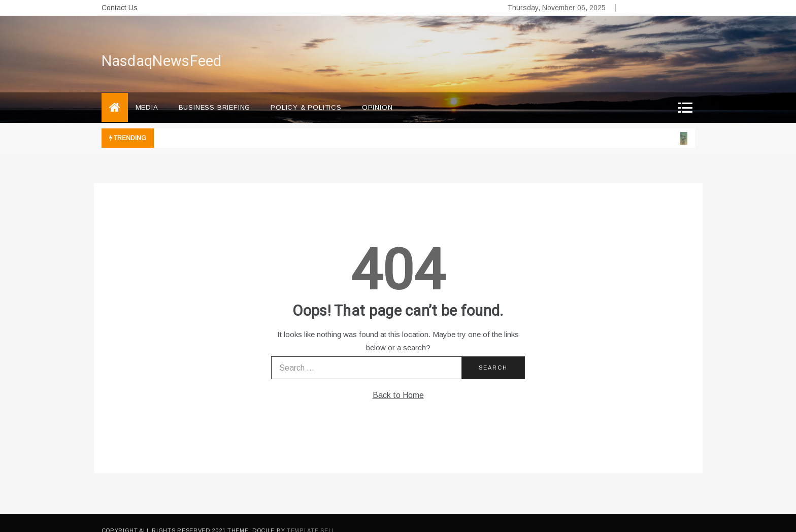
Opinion (377, 93)
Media (147, 93)
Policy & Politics (306, 93)
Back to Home (398, 380)
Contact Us (120, 8)
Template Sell (311, 516)
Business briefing (215, 93)
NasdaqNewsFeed (162, 47)
